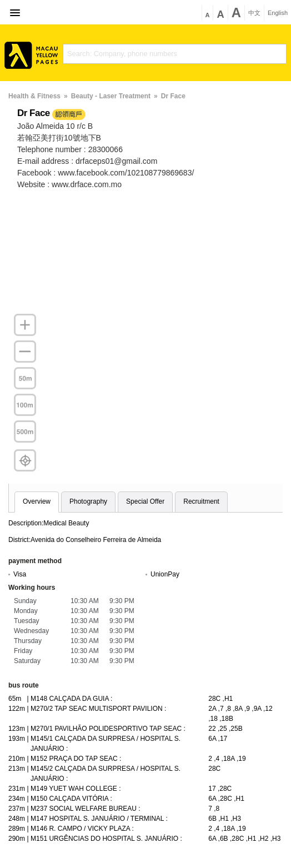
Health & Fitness (34, 96)
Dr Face (173, 96)
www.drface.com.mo (87, 184)
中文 (254, 13)
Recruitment (201, 501)
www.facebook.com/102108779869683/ (126, 173)
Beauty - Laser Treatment (111, 96)
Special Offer (145, 501)
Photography (88, 501)
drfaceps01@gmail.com (116, 161)
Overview (37, 501)
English (278, 13)
